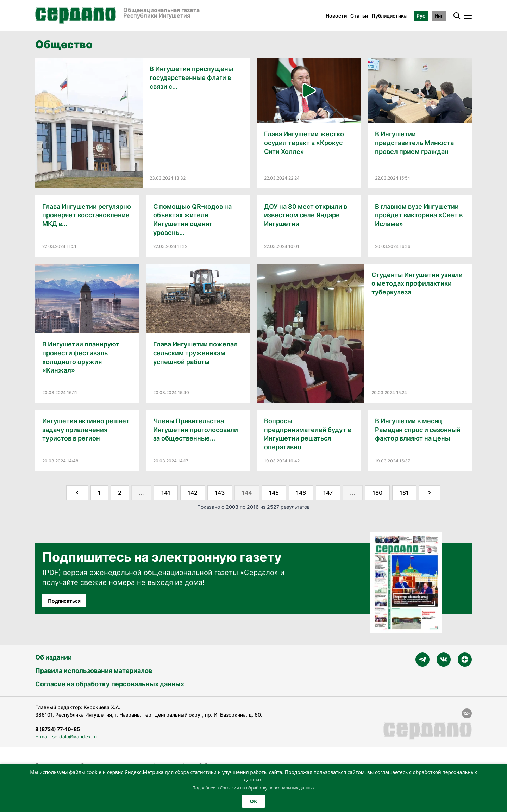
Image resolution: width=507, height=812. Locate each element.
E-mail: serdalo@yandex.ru (66, 736)
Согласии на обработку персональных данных (267, 788)
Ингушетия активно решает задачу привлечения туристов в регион (86, 430)
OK (254, 801)
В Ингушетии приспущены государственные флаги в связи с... (191, 78)
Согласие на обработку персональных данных (110, 684)
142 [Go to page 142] (193, 493)
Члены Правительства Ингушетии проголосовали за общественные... (196, 430)
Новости (336, 16)
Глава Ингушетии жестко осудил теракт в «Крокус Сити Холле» (304, 143)
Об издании (54, 657)
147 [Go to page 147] (328, 493)
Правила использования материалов (94, 671)
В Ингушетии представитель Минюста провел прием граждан (414, 143)
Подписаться (64, 601)
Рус (421, 16)
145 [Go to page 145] (274, 493)
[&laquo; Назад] (77, 493)
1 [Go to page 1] (99, 493)
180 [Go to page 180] (377, 493)
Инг (439, 16)
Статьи (359, 16)
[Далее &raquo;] (430, 493)
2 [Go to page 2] (120, 493)
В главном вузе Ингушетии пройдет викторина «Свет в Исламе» (419, 215)
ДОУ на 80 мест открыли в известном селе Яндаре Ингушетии (306, 215)
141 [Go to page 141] (166, 493)
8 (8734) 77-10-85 (58, 729)
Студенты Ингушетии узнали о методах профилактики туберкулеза (417, 284)
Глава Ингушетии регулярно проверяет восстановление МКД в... (87, 215)
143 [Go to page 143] (220, 493)
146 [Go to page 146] (301, 493)
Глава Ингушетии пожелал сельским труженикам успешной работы (195, 353)
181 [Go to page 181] (404, 493)
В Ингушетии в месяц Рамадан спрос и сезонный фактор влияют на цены (418, 430)
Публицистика (389, 16)
